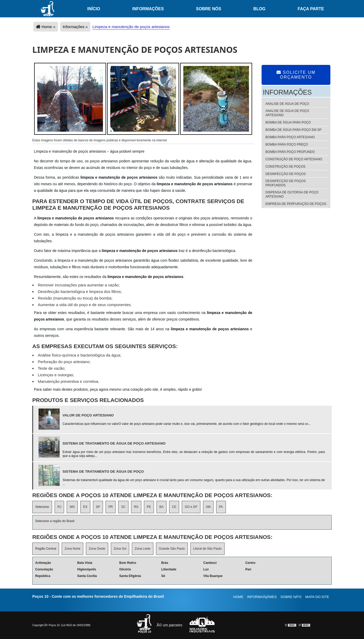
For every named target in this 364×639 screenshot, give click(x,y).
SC (123, 507)
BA (162, 507)
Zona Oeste (97, 549)
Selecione (42, 507)
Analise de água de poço (287, 104)
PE (149, 507)
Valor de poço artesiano (88, 415)
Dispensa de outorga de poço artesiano (292, 194)
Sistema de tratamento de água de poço (103, 471)
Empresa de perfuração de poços (296, 204)
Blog (259, 9)
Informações (148, 9)
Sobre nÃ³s (291, 597)
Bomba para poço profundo (290, 152)
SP (98, 507)
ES (85, 507)
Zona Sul (120, 549)
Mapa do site (317, 597)
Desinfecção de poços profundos (286, 183)
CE (174, 507)
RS (136, 507)
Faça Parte (311, 9)
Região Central (46, 549)
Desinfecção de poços (286, 174)
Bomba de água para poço (288, 122)
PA (221, 507)
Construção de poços (285, 167)
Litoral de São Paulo (207, 549)
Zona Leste (143, 549)
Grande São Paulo (172, 549)
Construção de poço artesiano (294, 159)
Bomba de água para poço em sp (293, 130)
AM (208, 507)
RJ (59, 507)
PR (111, 507)
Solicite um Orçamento (296, 75)
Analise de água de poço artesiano (287, 113)
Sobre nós (209, 9)
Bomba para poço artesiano (290, 137)
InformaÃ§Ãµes (262, 597)
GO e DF (191, 507)
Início (94, 9)
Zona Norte (72, 549)
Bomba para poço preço (287, 145)
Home (238, 597)
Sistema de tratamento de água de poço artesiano (114, 443)
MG (72, 507)
